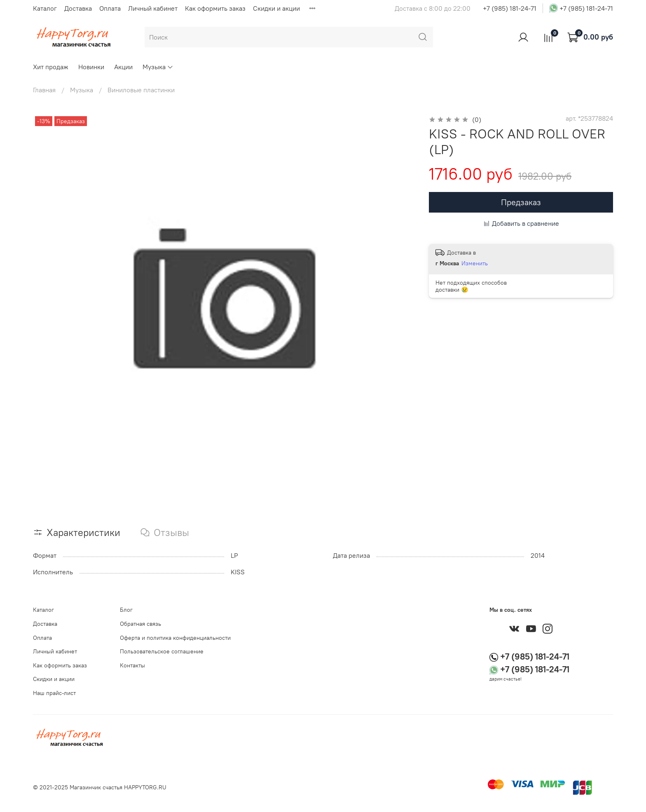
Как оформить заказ (215, 8)
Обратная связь (140, 624)
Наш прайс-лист (54, 693)
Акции (123, 67)
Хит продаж (51, 67)
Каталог (45, 8)
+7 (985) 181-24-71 (510, 8)
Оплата (110, 8)
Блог (126, 610)
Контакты (132, 665)
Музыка (158, 67)
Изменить (475, 263)
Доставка (78, 8)
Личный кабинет (153, 8)
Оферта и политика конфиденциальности (175, 638)
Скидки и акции (276, 8)
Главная (44, 90)
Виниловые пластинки (141, 90)
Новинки (91, 67)
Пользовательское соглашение (162, 651)
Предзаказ (521, 202)
